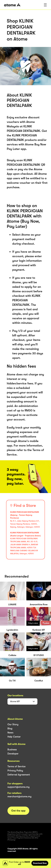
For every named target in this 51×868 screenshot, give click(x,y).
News (10, 733)
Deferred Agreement (19, 775)
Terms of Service (16, 766)
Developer (13, 754)
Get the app (18, 811)
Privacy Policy (15, 771)
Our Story (13, 724)
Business (12, 750)
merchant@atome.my (19, 796)
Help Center (14, 737)
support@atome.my (18, 787)
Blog (10, 728)
